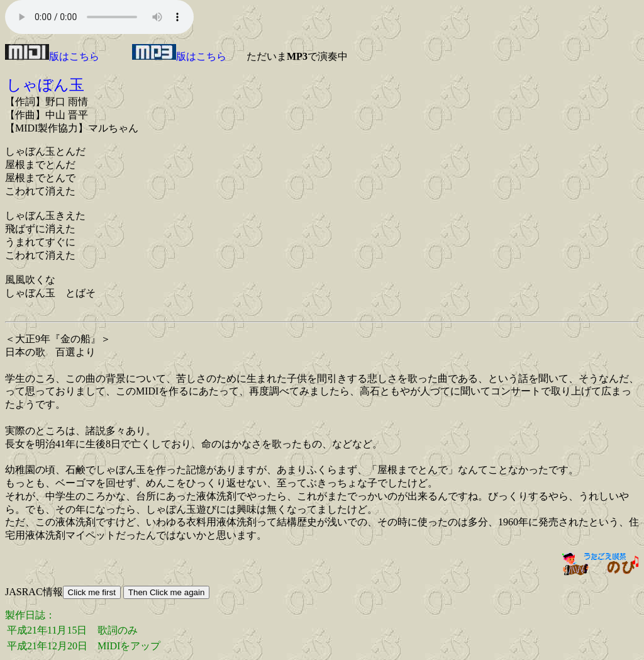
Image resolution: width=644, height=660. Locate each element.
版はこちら (52, 56)
